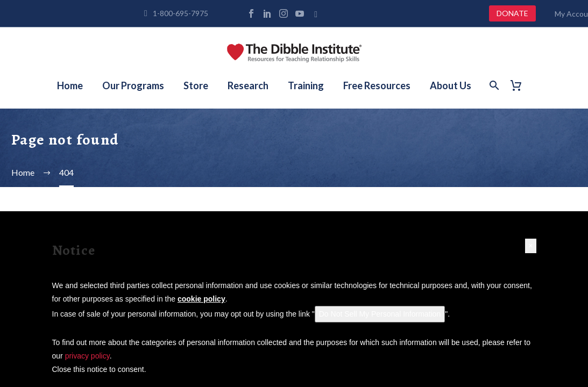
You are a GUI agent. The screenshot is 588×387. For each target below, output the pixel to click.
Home (70, 85)
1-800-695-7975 (180, 13)
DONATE (512, 13)
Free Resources (377, 85)
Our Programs (133, 85)
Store (196, 85)
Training (306, 85)
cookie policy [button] (201, 299)
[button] (530, 246)
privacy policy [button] (87, 356)
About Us (451, 85)
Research (248, 85)
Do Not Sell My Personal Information (380, 314)
